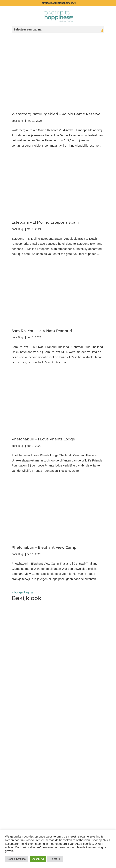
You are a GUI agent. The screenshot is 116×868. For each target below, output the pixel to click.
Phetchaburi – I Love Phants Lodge (43, 439)
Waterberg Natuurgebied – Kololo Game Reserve (56, 114)
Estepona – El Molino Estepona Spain (45, 222)
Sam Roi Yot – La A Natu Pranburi (42, 331)
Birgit (21, 121)
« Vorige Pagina (22, 592)
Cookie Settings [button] (16, 859)
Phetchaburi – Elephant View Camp (44, 548)
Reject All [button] (55, 859)
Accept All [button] (38, 859)
